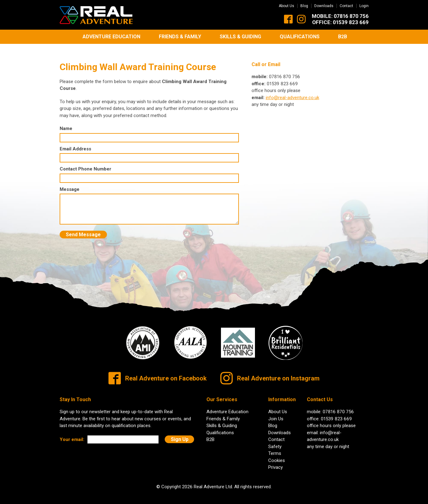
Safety (275, 442)
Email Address (75, 144)
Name (66, 124)
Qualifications (300, 37)
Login (364, 6)
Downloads (324, 6)
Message (70, 184)
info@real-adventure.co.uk (292, 93)
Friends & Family (180, 37)
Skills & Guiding (240, 37)
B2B (343, 37)
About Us (286, 6)
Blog (304, 6)
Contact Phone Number (85, 164)
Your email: (72, 435)
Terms (275, 449)
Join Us (276, 414)
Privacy (275, 463)
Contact (346, 6)
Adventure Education (111, 37)
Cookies (277, 456)
